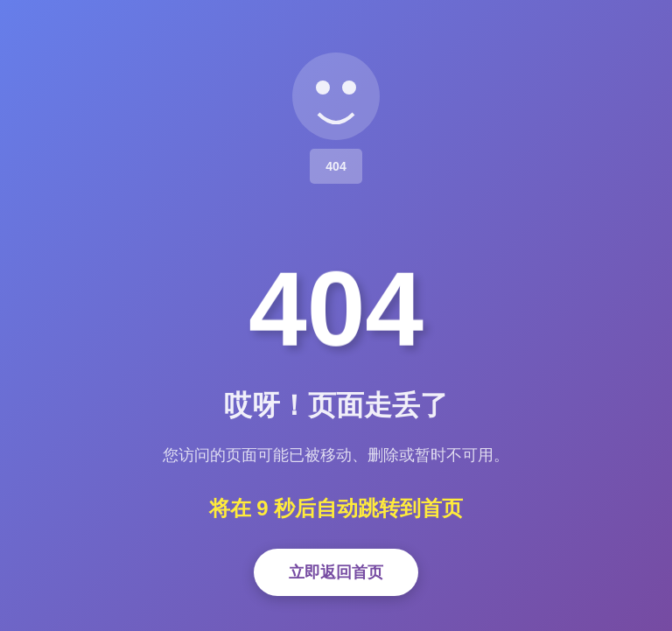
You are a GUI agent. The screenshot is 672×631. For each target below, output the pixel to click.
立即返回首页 (336, 572)
